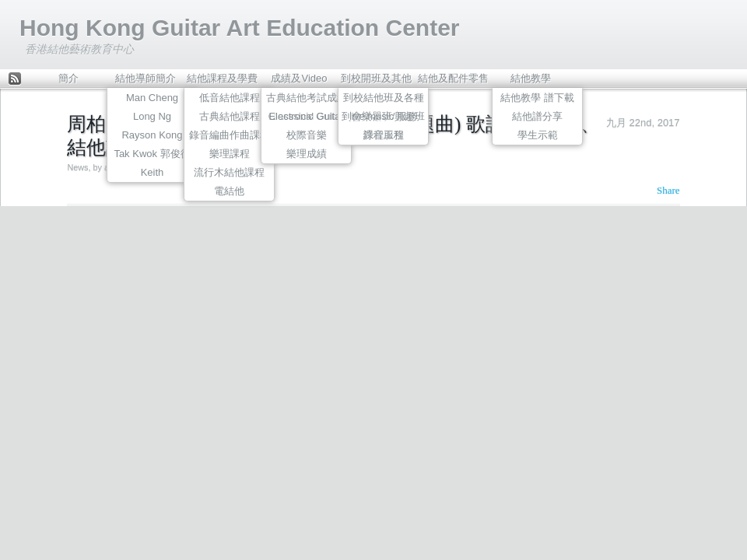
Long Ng (152, 116)
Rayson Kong (152, 135)
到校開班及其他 (376, 78)
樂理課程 (230, 154)
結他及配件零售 (453, 78)
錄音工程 (384, 135)
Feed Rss (15, 80)
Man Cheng (152, 98)
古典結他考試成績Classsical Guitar (307, 100)
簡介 (68, 78)
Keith (153, 172)
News (77, 167)
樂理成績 (307, 154)
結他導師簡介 (146, 78)
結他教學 (531, 78)
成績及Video (299, 78)
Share (668, 190)
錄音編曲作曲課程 (230, 135)
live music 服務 (383, 116)
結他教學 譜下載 (537, 98)
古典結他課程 (230, 116)
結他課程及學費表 (222, 82)
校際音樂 (307, 135)
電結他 (229, 191)
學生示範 (538, 135)
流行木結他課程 (229, 172)
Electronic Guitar (306, 116)
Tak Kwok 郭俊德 (152, 154)
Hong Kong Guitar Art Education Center (240, 28)
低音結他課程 (230, 98)
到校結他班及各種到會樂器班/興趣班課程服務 (384, 100)
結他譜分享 (537, 116)
